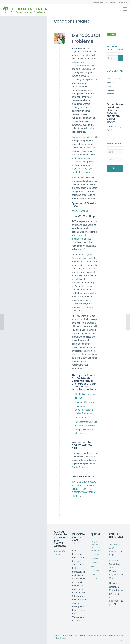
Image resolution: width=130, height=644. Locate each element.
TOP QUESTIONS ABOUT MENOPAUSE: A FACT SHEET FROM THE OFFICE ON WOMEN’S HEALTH (85, 489)
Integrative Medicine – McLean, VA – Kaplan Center (96, 546)
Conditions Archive (114, 79)
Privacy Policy (96, 636)
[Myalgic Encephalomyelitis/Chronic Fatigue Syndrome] (2, 322)
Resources (95, 571)
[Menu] (125, 10)
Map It (112, 578)
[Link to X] (109, 641)
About (93, 567)
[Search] (120, 10)
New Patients (110, 2)
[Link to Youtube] (113, 641)
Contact (94, 579)
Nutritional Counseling (86, 402)
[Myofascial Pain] (128, 322)
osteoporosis (88, 162)
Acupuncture (81, 418)
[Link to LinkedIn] (117, 641)
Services (110, 87)
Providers (110, 83)
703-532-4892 (98, 2)
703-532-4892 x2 (80, 211)
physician (84, 258)
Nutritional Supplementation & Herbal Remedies (84, 410)
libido (92, 155)
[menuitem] (98, 2)
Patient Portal (123, 2)
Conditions (95, 554)
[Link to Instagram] (121, 641)
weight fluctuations (81, 172)
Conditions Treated (72, 21)
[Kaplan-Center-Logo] (25, 12)
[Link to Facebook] (105, 641)
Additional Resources (111, 92)
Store (93, 575)
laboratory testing (80, 307)
